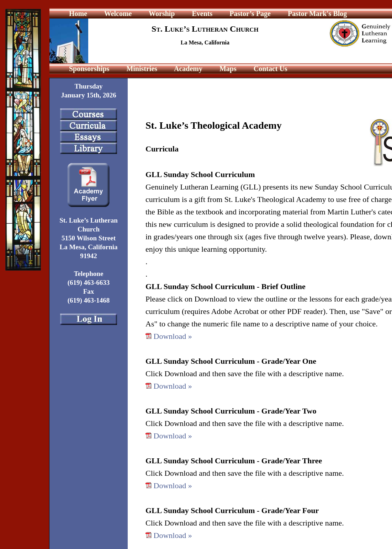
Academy (187, 69)
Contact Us (270, 69)
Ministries (141, 69)
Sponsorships (89, 69)
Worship (161, 14)
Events (201, 14)
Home (78, 14)
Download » (173, 336)
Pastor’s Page (250, 14)
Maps (227, 69)
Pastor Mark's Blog (317, 14)
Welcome (117, 14)
